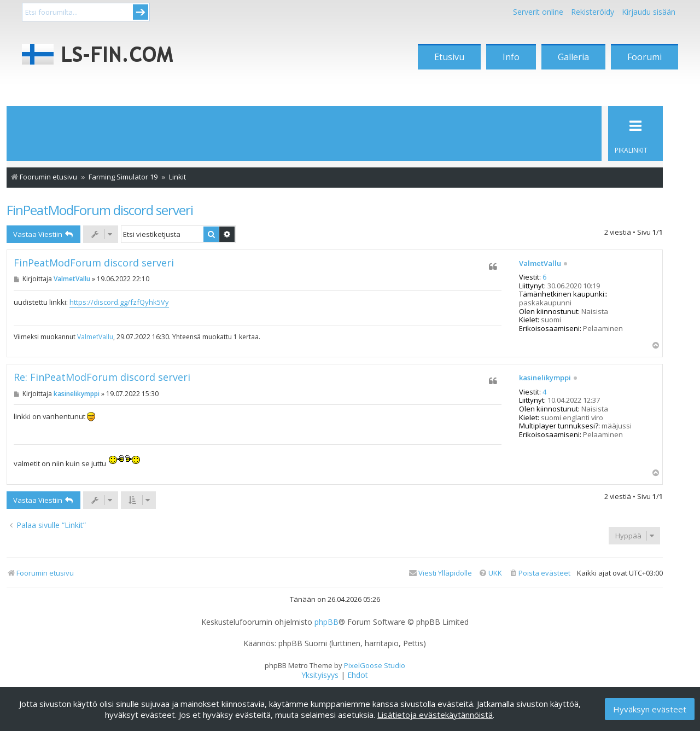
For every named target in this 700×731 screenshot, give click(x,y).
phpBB (326, 622)
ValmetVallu (540, 264)
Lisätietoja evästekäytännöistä (435, 715)
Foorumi (644, 57)
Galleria (573, 57)
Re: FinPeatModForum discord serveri (102, 377)
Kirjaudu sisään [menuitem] (649, 12)
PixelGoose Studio (375, 665)
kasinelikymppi (545, 378)
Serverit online (538, 12)
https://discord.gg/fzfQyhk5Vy (119, 302)
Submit (141, 12)
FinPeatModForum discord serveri (100, 210)
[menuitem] (539, 573)
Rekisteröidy (593, 12)
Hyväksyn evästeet (650, 709)
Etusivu (449, 57)
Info (511, 57)
